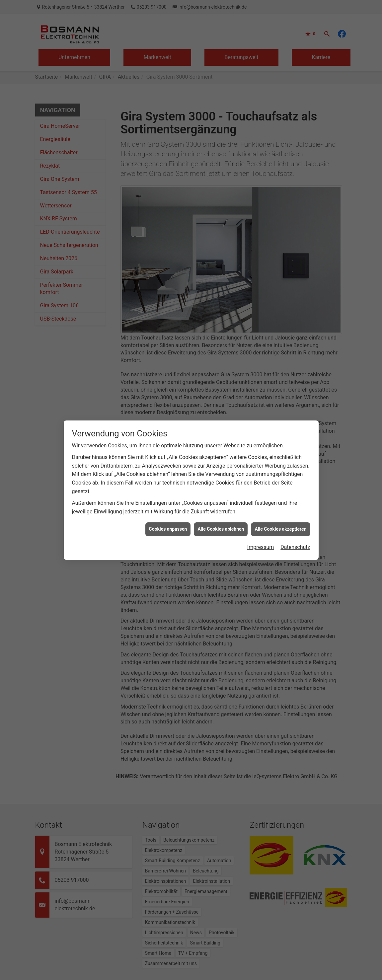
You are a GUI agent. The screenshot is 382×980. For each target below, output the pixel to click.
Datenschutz (295, 527)
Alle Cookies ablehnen (221, 508)
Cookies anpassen (168, 508)
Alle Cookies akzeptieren (280, 508)
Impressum (261, 527)
